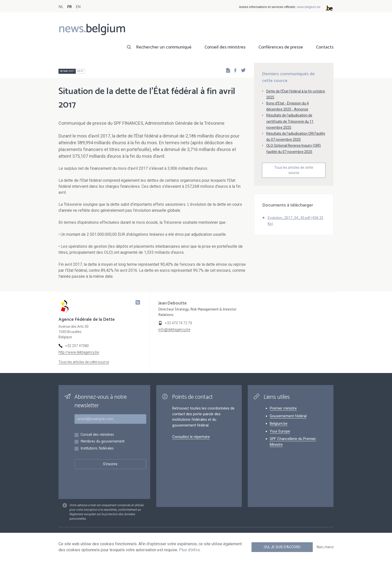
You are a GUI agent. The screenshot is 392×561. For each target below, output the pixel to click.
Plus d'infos (189, 550)
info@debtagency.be (174, 329)
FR (69, 7)
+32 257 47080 (77, 346)
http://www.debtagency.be (79, 352)
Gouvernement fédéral (288, 416)
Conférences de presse (281, 47)
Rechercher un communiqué (164, 47)
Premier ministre (283, 408)
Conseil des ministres (225, 47)
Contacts (325, 47)
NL (61, 7)
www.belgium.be (309, 7)
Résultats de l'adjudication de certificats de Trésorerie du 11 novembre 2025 (290, 121)
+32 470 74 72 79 (178, 323)
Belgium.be (279, 423)
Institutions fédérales (97, 449)
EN (78, 7)
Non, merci (325, 547)
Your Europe (280, 431)
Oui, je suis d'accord (282, 547)
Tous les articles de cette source (294, 170)
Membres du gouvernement (102, 442)
